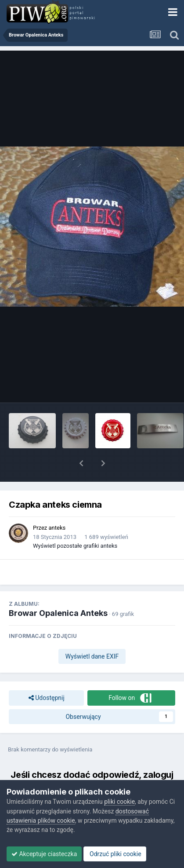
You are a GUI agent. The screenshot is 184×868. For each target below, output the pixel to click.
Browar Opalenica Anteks (58, 613)
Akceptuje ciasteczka (44, 854)
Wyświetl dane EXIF (92, 656)
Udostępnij (47, 698)
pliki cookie (119, 802)
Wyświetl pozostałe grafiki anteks (75, 546)
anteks (57, 528)
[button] (81, 463)
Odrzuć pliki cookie (115, 854)
